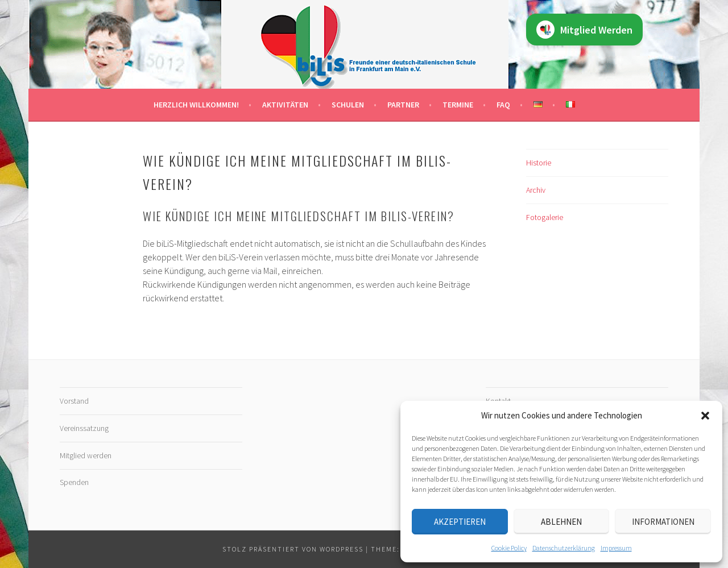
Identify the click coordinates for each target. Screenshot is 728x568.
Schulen (348, 105)
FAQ (503, 105)
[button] (705, 416)
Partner (403, 105)
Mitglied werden (86, 455)
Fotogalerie (545, 217)
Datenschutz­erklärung (564, 548)
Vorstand (74, 401)
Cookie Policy (509, 548)
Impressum (616, 548)
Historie (539, 163)
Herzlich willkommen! (196, 105)
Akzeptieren (460, 522)
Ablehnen (561, 522)
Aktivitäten (285, 105)
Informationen (663, 522)
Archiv (536, 190)
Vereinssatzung (84, 428)
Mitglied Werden (584, 30)
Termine (458, 105)
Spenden (74, 482)
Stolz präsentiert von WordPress (293, 549)
